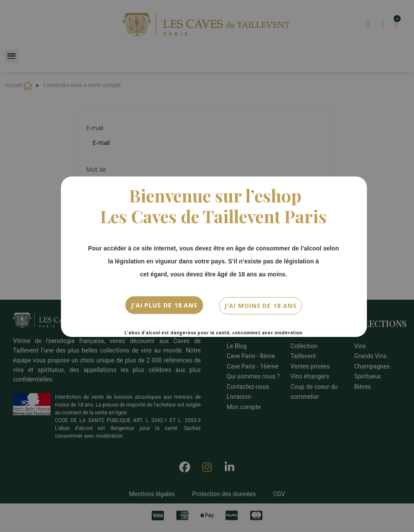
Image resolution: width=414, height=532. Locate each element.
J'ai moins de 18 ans (260, 304)
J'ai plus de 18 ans (164, 304)
